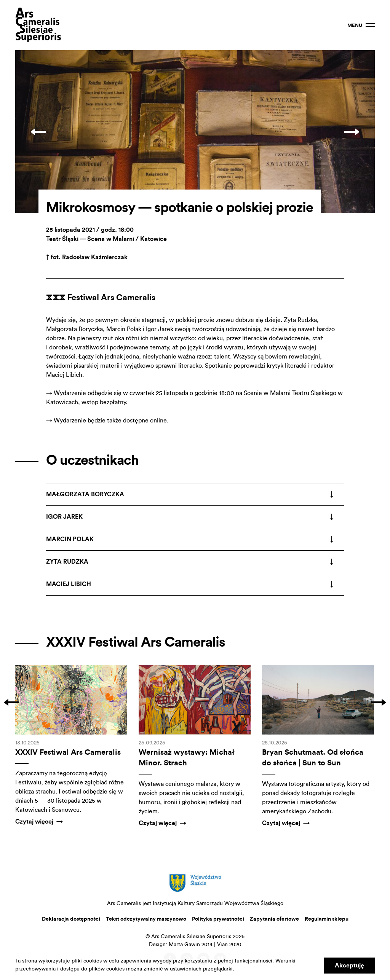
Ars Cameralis (38, 25)
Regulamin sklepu (327, 919)
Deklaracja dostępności (71, 919)
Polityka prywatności (218, 919)
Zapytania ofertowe (274, 919)
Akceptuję (349, 966)
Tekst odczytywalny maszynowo (146, 919)
